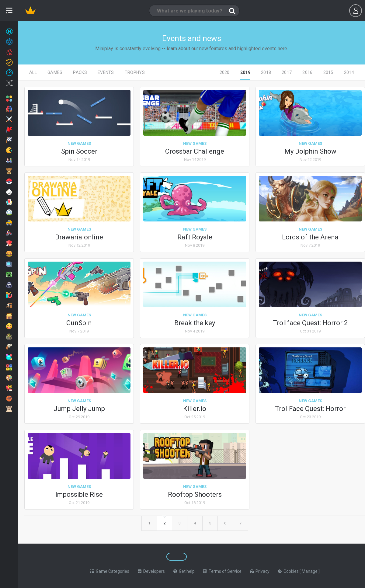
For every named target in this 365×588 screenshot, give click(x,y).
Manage (310, 571)
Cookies (289, 571)
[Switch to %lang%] (131, 557)
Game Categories (110, 571)
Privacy (260, 571)
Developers (151, 571)
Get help (184, 571)
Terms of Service (222, 571)
